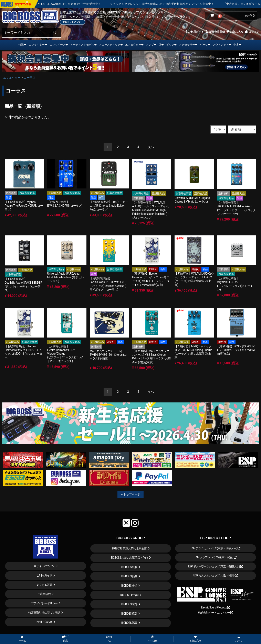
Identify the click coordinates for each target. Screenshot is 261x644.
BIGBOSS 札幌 (129, 567)
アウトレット (221, 45)
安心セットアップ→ (72, 22)
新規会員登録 (215, 32)
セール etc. (152, 639)
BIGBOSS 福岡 (129, 623)
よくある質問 (44, 585)
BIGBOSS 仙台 (129, 576)
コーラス (30, 78)
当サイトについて (44, 566)
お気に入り (235, 32)
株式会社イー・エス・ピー (216, 613)
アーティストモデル (82, 45)
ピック (170, 45)
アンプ (150, 45)
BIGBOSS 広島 (129, 614)
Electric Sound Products (216, 607)
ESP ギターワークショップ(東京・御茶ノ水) (216, 566)
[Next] (151, 147)
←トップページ (130, 494)
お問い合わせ (44, 622)
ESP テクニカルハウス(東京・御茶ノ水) (216, 548)
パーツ (204, 45)
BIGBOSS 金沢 (129, 586)
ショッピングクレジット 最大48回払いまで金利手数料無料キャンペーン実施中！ (191, 4)
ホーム (22, 639)
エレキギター (37, 45)
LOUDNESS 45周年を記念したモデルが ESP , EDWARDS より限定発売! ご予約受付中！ (75, 4)
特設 (21, 45)
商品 (65, 639)
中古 (236, 45)
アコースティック (110, 45)
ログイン (252, 32)
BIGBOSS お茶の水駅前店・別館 (129, 558)
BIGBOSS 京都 (129, 604)
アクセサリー (187, 45)
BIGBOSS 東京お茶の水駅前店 (129, 548)
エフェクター (133, 45)
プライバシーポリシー (44, 603)
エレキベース (58, 45)
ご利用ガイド (195, 32)
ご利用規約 (44, 594)
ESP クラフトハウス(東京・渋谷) (216, 557)
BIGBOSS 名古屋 (129, 595)
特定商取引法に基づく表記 (44, 613)
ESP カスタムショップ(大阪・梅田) (216, 575)
